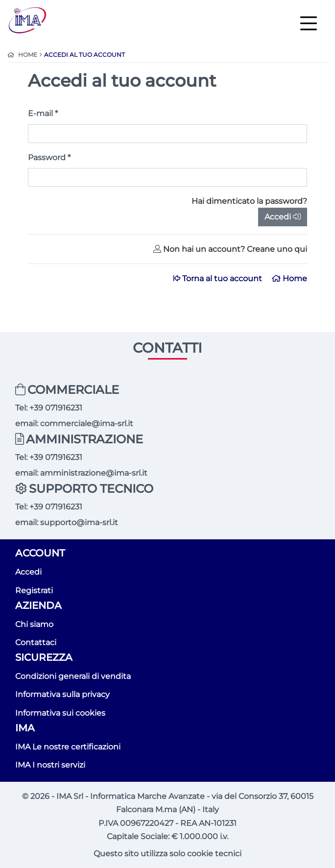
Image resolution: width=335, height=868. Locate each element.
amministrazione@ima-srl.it (94, 473)
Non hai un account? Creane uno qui (230, 249)
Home (289, 278)
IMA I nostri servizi (50, 765)
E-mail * (43, 113)
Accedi (283, 217)
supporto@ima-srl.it (79, 522)
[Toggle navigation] (309, 23)
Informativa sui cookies (60, 713)
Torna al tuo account (219, 278)
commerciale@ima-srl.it (87, 423)
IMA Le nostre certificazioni (68, 747)
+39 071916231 (56, 408)
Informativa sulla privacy (62, 694)
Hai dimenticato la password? (249, 201)
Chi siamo (34, 624)
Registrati (34, 591)
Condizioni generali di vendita (73, 676)
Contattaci (36, 642)
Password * (49, 157)
